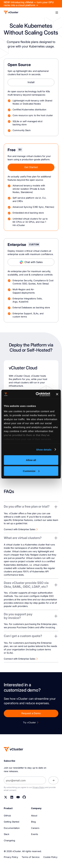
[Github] (24, 797)
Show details (44, 449)
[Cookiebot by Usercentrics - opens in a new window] (37, 394)
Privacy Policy (39, 787)
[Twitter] (6, 797)
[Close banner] (57, 394)
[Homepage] (14, 749)
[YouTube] (18, 797)
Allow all (31, 460)
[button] (57, 12)
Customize (31, 471)
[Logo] (11, 12)
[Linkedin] (12, 797)
